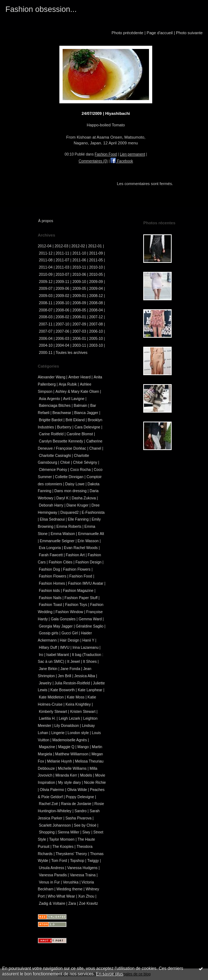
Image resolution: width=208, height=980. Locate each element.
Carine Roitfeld (51, 434)
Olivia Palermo (52, 790)
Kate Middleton (51, 697)
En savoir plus (110, 974)
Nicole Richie (95, 783)
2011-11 (63, 253)
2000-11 (46, 353)
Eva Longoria (50, 548)
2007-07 (46, 331)
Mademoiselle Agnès (69, 740)
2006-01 (79, 339)
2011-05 (96, 260)
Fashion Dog (49, 569)
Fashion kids (49, 591)
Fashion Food (106, 154)
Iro (41, 655)
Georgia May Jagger (56, 626)
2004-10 (46, 345)
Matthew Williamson (72, 754)
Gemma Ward (90, 619)
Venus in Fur (49, 882)
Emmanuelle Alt (91, 534)
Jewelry (45, 683)
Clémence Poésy (53, 470)
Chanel (95, 448)
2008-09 (79, 303)
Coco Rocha (80, 470)
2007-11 (46, 324)
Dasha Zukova (84, 498)
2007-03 (79, 331)
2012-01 (95, 246)
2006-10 (96, 331)
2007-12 (96, 317)
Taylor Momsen (62, 839)
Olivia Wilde (77, 790)
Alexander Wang (51, 377)
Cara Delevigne (87, 427)
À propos (46, 221)
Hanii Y (88, 640)
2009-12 (46, 282)
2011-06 (79, 260)
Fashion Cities (60, 562)
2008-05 (79, 310)
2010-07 (63, 275)
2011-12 (46, 253)
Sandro (81, 811)
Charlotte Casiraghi (55, 456)
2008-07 (46, 310)
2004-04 (63, 345)
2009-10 (79, 282)
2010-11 (79, 267)
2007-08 (96, 324)
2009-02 (63, 296)
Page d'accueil (159, 33)
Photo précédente (127, 33)
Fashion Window (69, 612)
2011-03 (63, 267)
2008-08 (96, 303)
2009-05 (79, 289)
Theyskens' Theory (71, 854)
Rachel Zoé (48, 804)
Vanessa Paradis (53, 875)
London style (78, 733)
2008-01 (79, 317)
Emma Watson (63, 534)
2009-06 (63, 289)
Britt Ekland (75, 420)
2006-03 (63, 339)
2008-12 (96, 296)
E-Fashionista (93, 513)
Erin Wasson (88, 541)
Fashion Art (75, 555)
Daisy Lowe (75, 484)
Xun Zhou (86, 896)
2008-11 (46, 303)
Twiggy (93, 861)
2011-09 (96, 253)
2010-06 (79, 275)
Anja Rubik (68, 384)
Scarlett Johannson (55, 825)
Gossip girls (49, 633)
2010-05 (96, 275)
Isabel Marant (58, 655)
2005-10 (96, 339)
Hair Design (69, 640)
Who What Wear (62, 896)
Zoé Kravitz (89, 903)
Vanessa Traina (83, 875)
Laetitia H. (47, 718)
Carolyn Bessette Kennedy (61, 441)
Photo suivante (189, 33)
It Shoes (90, 662)
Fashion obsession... (41, 9)
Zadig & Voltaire (52, 903)
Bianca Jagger (86, 413)
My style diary (69, 783)
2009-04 (96, 289)
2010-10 (96, 267)
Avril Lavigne (74, 399)
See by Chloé (85, 825)
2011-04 (46, 267)
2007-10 (63, 324)
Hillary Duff (48, 648)
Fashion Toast (51, 605)
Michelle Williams (72, 768)
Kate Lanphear (90, 690)
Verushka (71, 882)
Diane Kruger (78, 505)
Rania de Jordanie (76, 804)
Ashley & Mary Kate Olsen (77, 392)
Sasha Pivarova (79, 818)
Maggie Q (66, 747)
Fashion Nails (50, 598)
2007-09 (79, 324)
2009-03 (46, 296)
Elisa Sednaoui (52, 519)
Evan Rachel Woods (81, 548)
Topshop (77, 861)
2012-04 (45, 246)
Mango (83, 747)
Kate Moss (76, 697)
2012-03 (62, 246)
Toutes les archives (72, 353)
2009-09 (96, 282)
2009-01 (79, 296)
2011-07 (63, 260)
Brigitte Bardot (51, 420)
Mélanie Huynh (60, 761)
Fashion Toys (76, 605)
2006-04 (46, 339)
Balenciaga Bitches (55, 406)
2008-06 (63, 310)
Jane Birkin (48, 669)
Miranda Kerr (66, 775)
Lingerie (58, 733)
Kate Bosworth (63, 690)
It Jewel (74, 662)
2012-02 (78, 246)
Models (86, 775)
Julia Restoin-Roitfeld (72, 683)
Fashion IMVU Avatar (86, 583)
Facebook (122, 161)
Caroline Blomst (80, 434)
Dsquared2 (70, 513)
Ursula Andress (51, 868)
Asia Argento (49, 399)
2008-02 (63, 317)
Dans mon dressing (71, 491)
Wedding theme (70, 889)
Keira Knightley (78, 704)
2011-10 (79, 253)
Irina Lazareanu (85, 648)
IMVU (65, 648)
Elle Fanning (78, 519)
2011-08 (46, 260)
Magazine (47, 747)
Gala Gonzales (63, 619)
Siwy (86, 832)
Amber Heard (80, 377)
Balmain (81, 406)
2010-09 (46, 275)
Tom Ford (59, 861)
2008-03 (46, 317)
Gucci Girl (70, 633)
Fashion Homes (52, 583)
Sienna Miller (68, 832)
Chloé (65, 462)
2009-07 (46, 289)
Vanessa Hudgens (82, 868)
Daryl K (63, 498)
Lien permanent (132, 154)
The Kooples (63, 847)
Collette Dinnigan (69, 477)
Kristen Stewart (83, 712)
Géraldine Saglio (90, 626)
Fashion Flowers (77, 569)
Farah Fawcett (51, 555)
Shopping (47, 832)
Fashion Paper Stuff (81, 598)
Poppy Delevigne (80, 797)
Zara (72, 903)
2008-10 (63, 303)
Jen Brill (65, 676)
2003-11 (79, 345)
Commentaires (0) (93, 161)
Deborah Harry (51, 505)
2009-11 (63, 282)
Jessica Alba (85, 676)
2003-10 (96, 345)
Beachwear (62, 413)
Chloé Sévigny (85, 462)
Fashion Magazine (78, 591)
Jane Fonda (70, 669)
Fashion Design (89, 562)
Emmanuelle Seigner (57, 541)
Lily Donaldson (67, 726)
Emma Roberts (69, 527)
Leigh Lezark (69, 718)
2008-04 (96, 310)
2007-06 (63, 331)
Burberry (64, 427)
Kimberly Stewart (53, 712)
